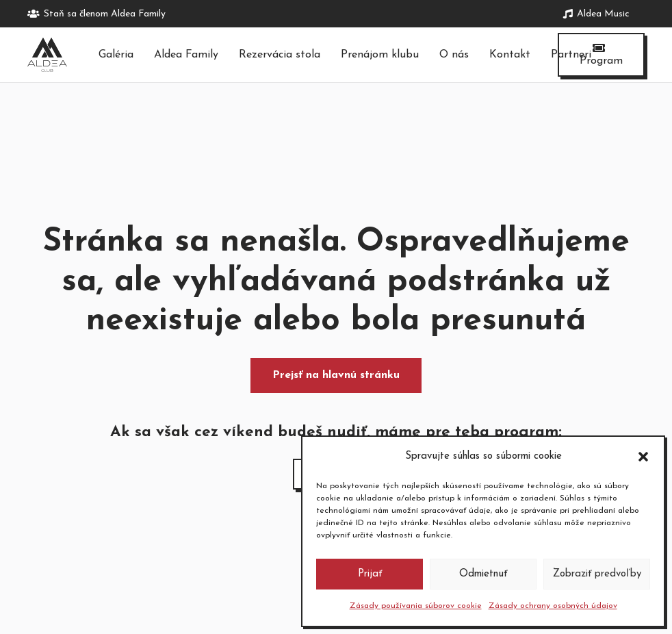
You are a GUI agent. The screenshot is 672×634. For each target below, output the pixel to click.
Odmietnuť (483, 574)
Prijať (370, 574)
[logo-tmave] (47, 55)
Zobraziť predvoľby (597, 574)
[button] (643, 457)
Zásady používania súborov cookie (416, 606)
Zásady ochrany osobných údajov (553, 606)
